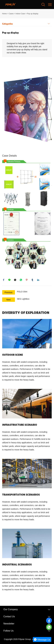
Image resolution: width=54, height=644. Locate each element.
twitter (15, 280)
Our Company (11, 609)
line (9, 280)
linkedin (38, 280)
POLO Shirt (22, 292)
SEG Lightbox (23, 299)
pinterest (27, 280)
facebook (4, 280)
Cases (11, 14)
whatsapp (21, 280)
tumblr (32, 280)
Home (4, 14)
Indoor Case (20, 14)
